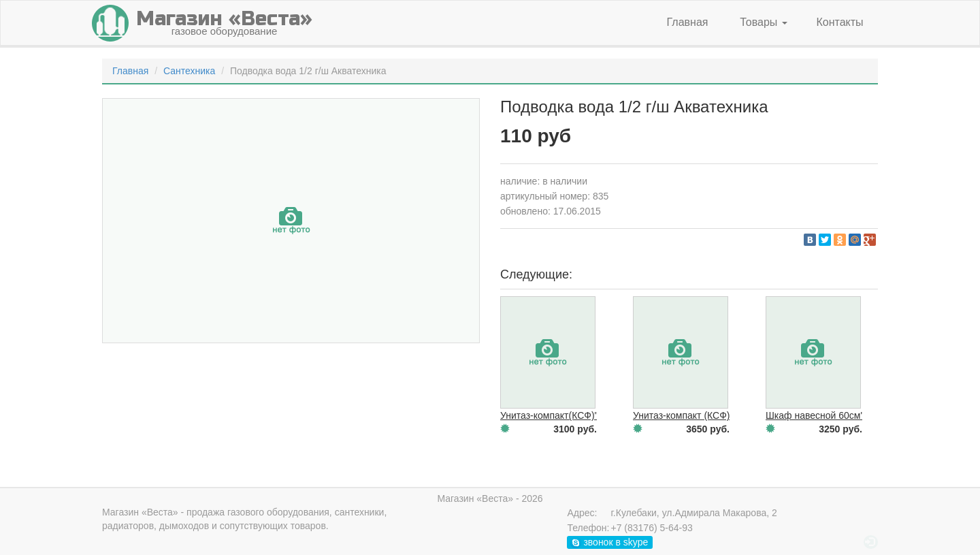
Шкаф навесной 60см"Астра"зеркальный (856, 415)
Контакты (839, 22)
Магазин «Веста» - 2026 (490, 498)
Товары (763, 22)
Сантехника (189, 71)
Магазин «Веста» (140, 512)
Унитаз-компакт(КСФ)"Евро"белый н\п (584, 415)
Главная (688, 22)
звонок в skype (609, 542)
